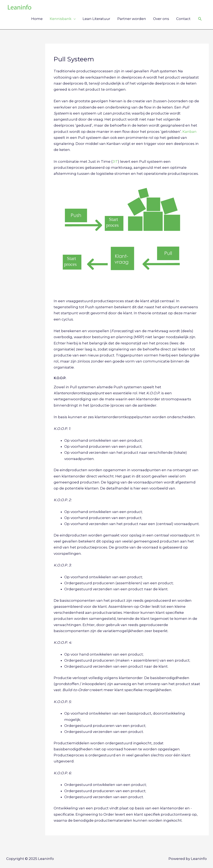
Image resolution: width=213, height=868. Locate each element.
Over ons (161, 19)
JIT (115, 162)
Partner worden (132, 19)
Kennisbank (61, 19)
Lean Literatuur (96, 19)
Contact (183, 19)
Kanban (189, 132)
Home (37, 19)
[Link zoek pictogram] (200, 19)
